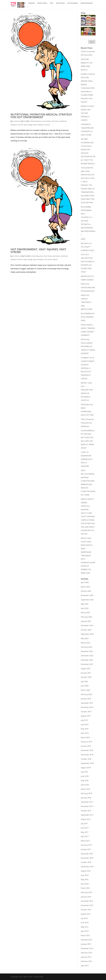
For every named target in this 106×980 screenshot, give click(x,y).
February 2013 (86, 961)
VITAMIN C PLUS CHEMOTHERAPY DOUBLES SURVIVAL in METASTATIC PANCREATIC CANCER (88, 368)
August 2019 (86, 716)
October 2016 (86, 862)
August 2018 (86, 768)
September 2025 (87, 600)
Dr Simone (16, 121)
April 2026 (85, 582)
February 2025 (86, 617)
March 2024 (85, 643)
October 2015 (86, 910)
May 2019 (85, 729)
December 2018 (87, 750)
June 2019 (85, 725)
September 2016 (87, 867)
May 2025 (85, 604)
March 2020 (85, 690)
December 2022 (87, 660)
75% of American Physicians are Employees (87, 423)
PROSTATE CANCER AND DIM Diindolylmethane (88, 287)
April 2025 (85, 608)
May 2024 (85, 638)
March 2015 (85, 935)
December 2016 (87, 854)
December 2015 (87, 901)
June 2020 (85, 686)
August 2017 (86, 819)
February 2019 (86, 742)
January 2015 (86, 944)
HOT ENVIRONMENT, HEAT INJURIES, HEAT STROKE (38, 251)
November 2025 (87, 595)
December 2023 (87, 651)
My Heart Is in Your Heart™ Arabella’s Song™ (87, 247)
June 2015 (85, 923)
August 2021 (86, 669)
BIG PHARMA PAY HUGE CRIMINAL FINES (88, 317)
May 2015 (85, 927)
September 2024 (87, 634)
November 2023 (87, 656)
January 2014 (86, 957)
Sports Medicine (38, 125)
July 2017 (84, 823)
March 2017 (85, 841)
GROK (83, 239)
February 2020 (86, 694)
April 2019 (85, 733)
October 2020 (86, 677)
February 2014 (86, 953)
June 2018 (85, 776)
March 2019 (85, 737)
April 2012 (85, 966)
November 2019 (87, 707)
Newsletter (32, 3)
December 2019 (87, 703)
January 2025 (86, 621)
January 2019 (86, 746)
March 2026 (85, 587)
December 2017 (87, 802)
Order (52, 3)
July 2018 (84, 772)
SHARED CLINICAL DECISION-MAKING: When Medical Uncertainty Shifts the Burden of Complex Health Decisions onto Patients (88, 88)
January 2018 (86, 798)
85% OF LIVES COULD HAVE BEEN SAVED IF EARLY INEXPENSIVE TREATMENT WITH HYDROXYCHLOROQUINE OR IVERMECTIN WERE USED (88, 556)
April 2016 (85, 884)
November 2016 (87, 858)
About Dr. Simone (42, 3)
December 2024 (87, 625)
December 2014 (87, 948)
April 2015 (85, 931)
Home (24, 3)
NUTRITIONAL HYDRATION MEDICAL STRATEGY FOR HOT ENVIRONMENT (41, 116)
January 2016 (86, 897)
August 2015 (86, 914)
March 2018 (85, 789)
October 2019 (86, 712)
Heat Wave (55, 121)
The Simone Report (51, 259)
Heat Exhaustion (36, 121)
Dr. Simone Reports (73, 3)
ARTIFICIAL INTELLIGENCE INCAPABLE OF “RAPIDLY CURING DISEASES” (88, 346)
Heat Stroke (47, 121)
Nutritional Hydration (87, 3)
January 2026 (86, 591)
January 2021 (86, 673)
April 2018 (85, 785)
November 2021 (87, 664)
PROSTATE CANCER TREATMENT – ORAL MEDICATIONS (87, 302)
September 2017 (87, 815)
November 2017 (87, 806)
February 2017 (86, 845)
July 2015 (84, 918)
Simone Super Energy (25, 125)
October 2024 (86, 630)
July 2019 (84, 720)
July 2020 (84, 681)
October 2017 (86, 811)
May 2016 (85, 879)
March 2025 (85, 613)
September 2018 (87, 763)
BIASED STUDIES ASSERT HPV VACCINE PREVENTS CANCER (87, 113)
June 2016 (85, 875)
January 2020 (86, 699)
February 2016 (86, 892)
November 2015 (87, 905)
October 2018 (86, 759)
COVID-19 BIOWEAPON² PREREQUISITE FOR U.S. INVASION (87, 459)
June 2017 (85, 828)
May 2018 (85, 781)
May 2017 (85, 832)
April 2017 (85, 836)
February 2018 (86, 793)
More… (24, 7)
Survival (47, 125)
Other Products (60, 3)
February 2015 (86, 940)
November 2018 (87, 755)
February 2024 (86, 647)
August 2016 (86, 871)
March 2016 (85, 888)
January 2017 (86, 849)
